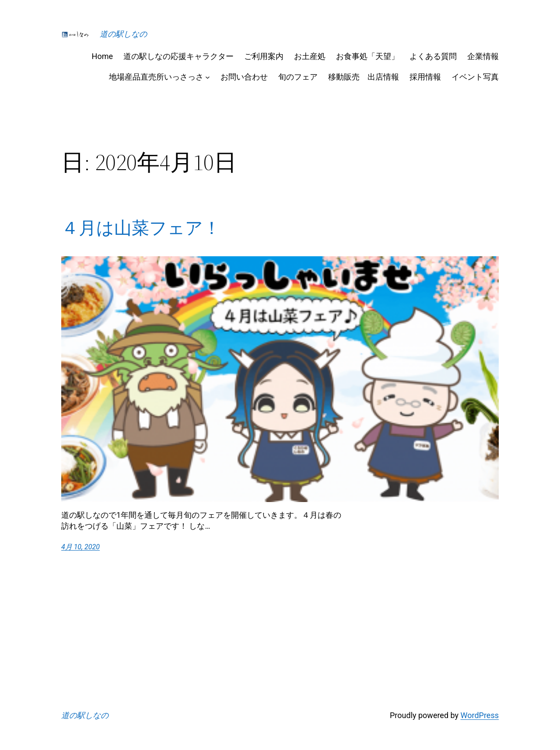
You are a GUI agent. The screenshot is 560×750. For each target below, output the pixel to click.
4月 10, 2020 (80, 547)
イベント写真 (475, 77)
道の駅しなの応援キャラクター (178, 56)
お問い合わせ (244, 77)
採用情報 (425, 77)
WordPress (480, 715)
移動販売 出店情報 (364, 77)
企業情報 (483, 56)
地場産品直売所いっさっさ (156, 77)
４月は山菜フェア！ (141, 228)
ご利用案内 (264, 56)
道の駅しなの (123, 34)
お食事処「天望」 (367, 56)
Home (102, 56)
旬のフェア (298, 77)
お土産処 (310, 56)
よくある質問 (433, 56)
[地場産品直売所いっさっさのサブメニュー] (208, 77)
